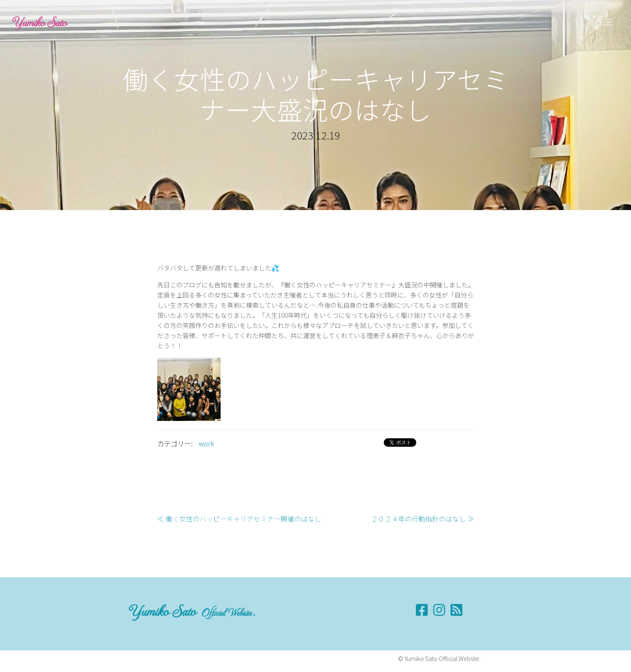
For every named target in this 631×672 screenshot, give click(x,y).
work (206, 443)
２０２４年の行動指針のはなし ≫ (423, 519)
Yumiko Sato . (192, 611)
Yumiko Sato (40, 22)
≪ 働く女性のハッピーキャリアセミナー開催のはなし (239, 519)
